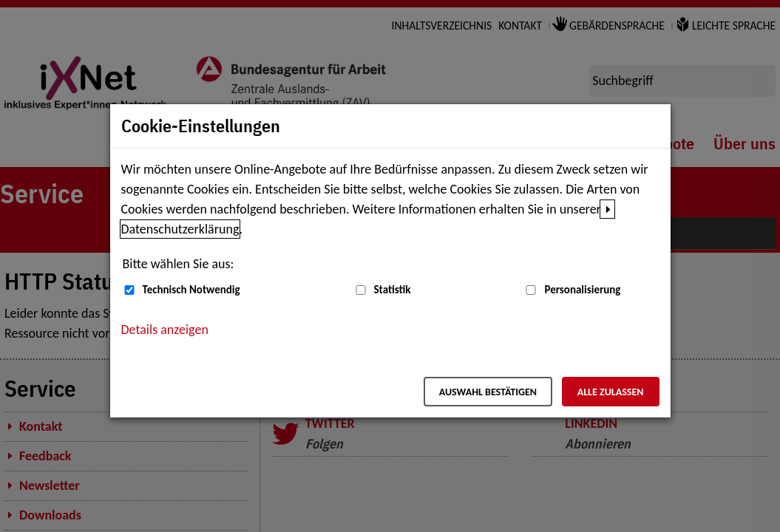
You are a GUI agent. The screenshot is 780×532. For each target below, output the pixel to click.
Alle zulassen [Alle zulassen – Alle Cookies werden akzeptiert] (611, 392)
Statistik (393, 290)
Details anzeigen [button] (165, 330)
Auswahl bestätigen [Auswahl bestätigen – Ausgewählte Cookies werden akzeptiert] (488, 392)
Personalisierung (582, 290)
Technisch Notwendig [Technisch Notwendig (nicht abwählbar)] (191, 290)
